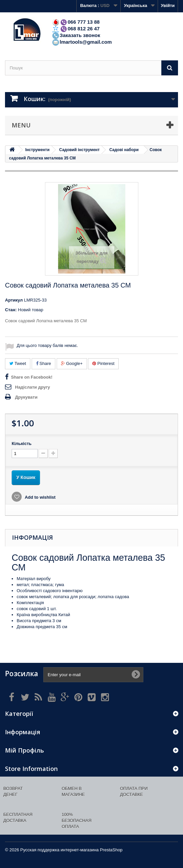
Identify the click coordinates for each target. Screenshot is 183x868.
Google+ (72, 363)
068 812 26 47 (76, 29)
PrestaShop (111, 850)
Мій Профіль (24, 750)
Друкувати (26, 397)
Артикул (14, 300)
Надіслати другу (32, 387)
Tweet (18, 363)
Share (43, 363)
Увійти (168, 6)
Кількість (22, 444)
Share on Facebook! (32, 377)
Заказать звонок (76, 35)
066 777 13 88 (76, 22)
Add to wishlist (40, 497)
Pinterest (103, 363)
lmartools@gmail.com (82, 42)
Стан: (11, 310)
